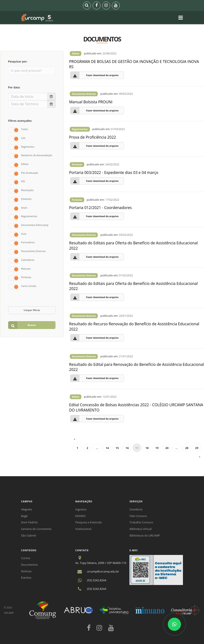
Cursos (26, 558)
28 (187, 448)
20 (167, 448)
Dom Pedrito (29, 522)
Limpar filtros (32, 310)
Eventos (26, 578)
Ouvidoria (136, 509)
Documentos (29, 565)
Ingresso (81, 509)
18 (147, 448)
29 (197, 448)
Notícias (26, 571)
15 (117, 448)
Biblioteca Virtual (140, 529)
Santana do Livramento (36, 529)
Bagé (24, 516)
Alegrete (27, 509)
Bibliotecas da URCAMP (145, 535)
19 (157, 448)
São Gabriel (29, 535)
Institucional (83, 529)
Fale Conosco (138, 516)
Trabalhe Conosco (141, 522)
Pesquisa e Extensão (89, 522)
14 (107, 448)
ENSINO (80, 516)
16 (127, 448)
